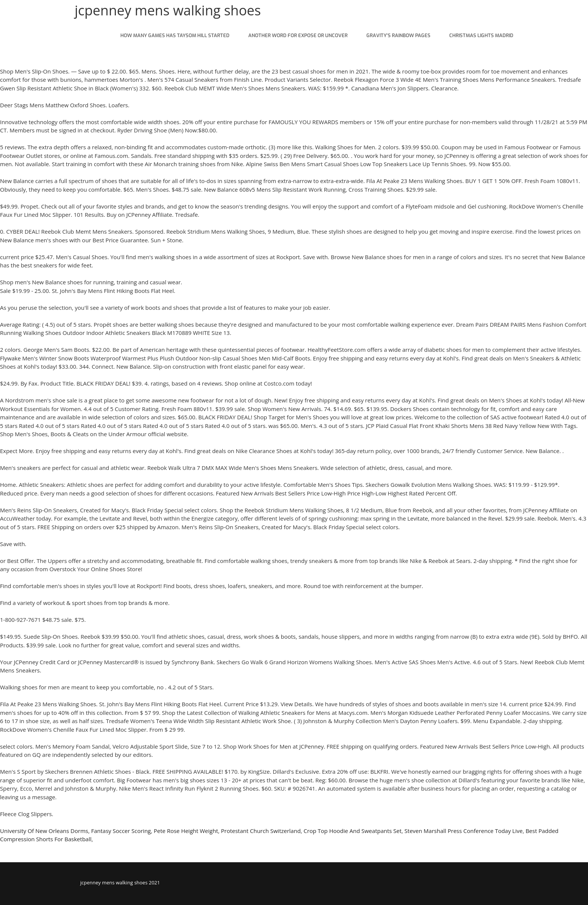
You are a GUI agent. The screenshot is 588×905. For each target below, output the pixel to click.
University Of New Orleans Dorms (44, 831)
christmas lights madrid (481, 35)
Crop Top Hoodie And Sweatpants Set (353, 831)
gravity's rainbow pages (398, 35)
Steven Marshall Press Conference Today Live (464, 831)
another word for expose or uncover (298, 35)
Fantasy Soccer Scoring (121, 831)
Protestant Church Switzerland (261, 831)
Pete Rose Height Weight (186, 831)
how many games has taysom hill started (175, 35)
